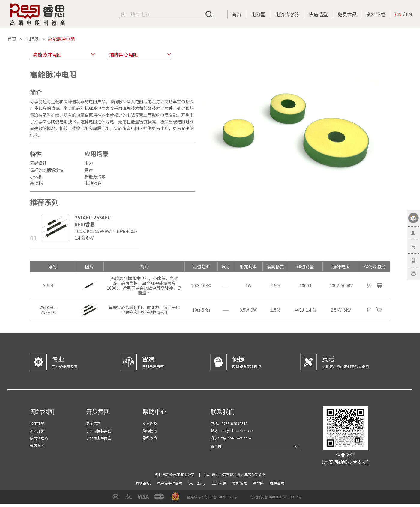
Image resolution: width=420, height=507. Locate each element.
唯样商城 (277, 483)
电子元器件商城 (170, 483)
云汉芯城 (219, 483)
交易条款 (150, 423)
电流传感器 (287, 14)
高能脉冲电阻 (61, 39)
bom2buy (197, 483)
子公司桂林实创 (99, 431)
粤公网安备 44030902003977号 (276, 497)
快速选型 (318, 14)
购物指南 (150, 431)
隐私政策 (150, 438)
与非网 (259, 483)
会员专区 (37, 445)
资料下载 (376, 14)
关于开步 (37, 423)
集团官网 (93, 423)
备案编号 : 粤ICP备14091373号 (212, 497)
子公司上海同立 (99, 438)
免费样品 (347, 14)
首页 (237, 14)
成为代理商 (39, 438)
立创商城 (240, 483)
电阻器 (258, 14)
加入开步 (37, 431)
